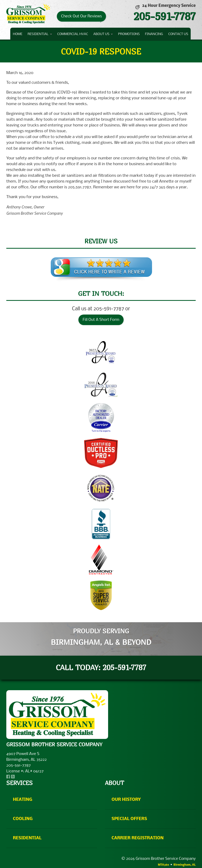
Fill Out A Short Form (101, 320)
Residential (40, 34)
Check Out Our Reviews (81, 16)
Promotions (129, 34)
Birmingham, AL (185, 865)
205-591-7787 (165, 16)
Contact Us (178, 34)
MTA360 (163, 865)
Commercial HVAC (73, 34)
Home (18, 34)
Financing (154, 34)
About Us (103, 34)
